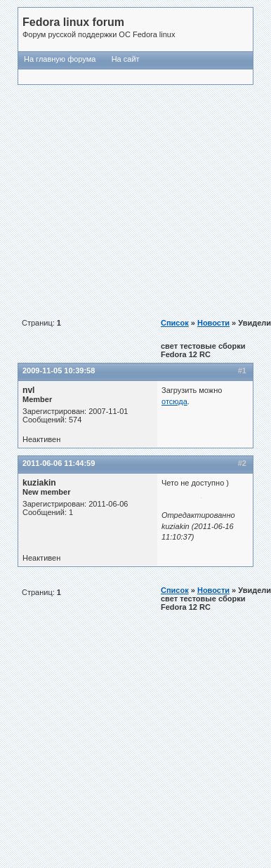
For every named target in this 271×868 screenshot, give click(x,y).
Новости (213, 323)
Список (175, 323)
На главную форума (60, 59)
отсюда (174, 401)
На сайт (126, 59)
